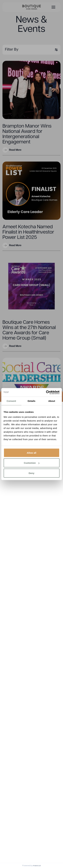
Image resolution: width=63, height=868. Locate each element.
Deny (31, 473)
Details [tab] (32, 401)
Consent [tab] (11, 401)
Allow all (32, 453)
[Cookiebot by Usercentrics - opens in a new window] (46, 392)
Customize (32, 463)
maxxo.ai (37, 865)
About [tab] (52, 401)
